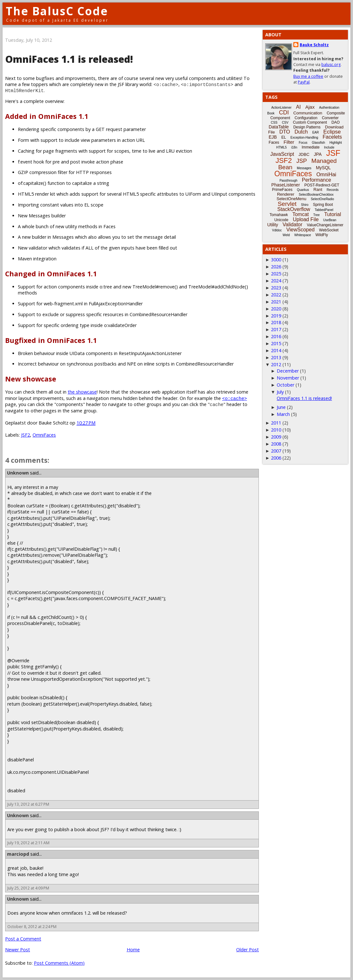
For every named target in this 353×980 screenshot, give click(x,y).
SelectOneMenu (291, 199)
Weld (286, 235)
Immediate (311, 147)
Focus (303, 143)
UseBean (330, 220)
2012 (276, 364)
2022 (276, 295)
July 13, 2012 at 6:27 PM (28, 804)
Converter (330, 118)
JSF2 (26, 435)
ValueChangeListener (325, 225)
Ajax (310, 107)
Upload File (306, 219)
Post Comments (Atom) (59, 963)
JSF (333, 153)
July (280, 392)
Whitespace (303, 235)
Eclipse (332, 132)
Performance (317, 180)
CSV (285, 123)
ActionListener (281, 108)
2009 (276, 437)
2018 (276, 322)
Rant (318, 189)
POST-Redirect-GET (322, 185)
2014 (276, 350)
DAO (335, 122)
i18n (294, 147)
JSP (302, 161)
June (281, 407)
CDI (284, 113)
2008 (276, 444)
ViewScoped (300, 230)
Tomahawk (279, 215)
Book (271, 113)
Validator (292, 225)
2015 (276, 343)
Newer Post (18, 950)
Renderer (286, 194)
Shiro (305, 205)
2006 (276, 458)
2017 (276, 329)
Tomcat (301, 214)
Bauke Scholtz (314, 45)
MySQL (323, 168)
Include (329, 147)
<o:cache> (235, 398)
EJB (273, 137)
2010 (276, 430)
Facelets (332, 137)
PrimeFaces (282, 190)
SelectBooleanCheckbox (316, 195)
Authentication (329, 108)
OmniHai (326, 174)
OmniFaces (44, 435)
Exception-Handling (304, 138)
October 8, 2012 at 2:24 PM (32, 927)
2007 (276, 451)
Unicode (281, 220)
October (285, 385)
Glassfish (318, 143)
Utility (273, 225)
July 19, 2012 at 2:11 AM (28, 843)
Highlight (336, 143)
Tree (316, 215)
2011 (276, 423)
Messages (304, 168)
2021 (276, 302)
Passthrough (289, 181)
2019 (276, 316)
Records (333, 190)
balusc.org (331, 65)
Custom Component (310, 122)
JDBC (304, 154)
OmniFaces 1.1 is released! (304, 398)
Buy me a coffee (308, 76)
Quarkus (303, 190)
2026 (276, 267)
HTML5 (282, 147)
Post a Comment (23, 939)
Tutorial (333, 214)
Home (133, 950)
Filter (289, 142)
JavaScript (282, 154)
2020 (276, 309)
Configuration (306, 118)
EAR (315, 132)
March (283, 414)
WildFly (322, 235)
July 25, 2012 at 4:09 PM (28, 888)
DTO (285, 132)
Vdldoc (277, 230)
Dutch (301, 132)
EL (284, 137)
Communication (308, 113)
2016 (276, 336)
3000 (276, 260)
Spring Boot (323, 205)
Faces (274, 142)
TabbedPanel (324, 210)
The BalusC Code (57, 11)
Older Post (248, 950)
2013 (276, 357)
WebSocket (329, 230)
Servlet (287, 204)
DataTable (279, 127)
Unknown (18, 473)
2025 (276, 274)
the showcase (82, 392)
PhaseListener (286, 185)
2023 (276, 288)
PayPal (304, 82)
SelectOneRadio (323, 199)
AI (298, 107)
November (288, 378)
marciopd (18, 854)
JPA (318, 154)
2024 (276, 281)
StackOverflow (294, 209)
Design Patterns (307, 127)
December (288, 371)
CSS (274, 123)
